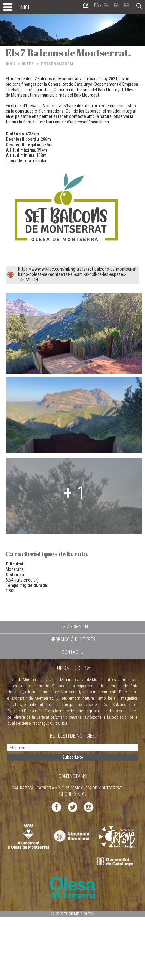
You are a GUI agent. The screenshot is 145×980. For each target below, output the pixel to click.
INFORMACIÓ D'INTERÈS (72, 639)
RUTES (28, 64)
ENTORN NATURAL (58, 64)
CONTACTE (73, 652)
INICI (24, 7)
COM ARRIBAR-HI (73, 627)
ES (97, 6)
